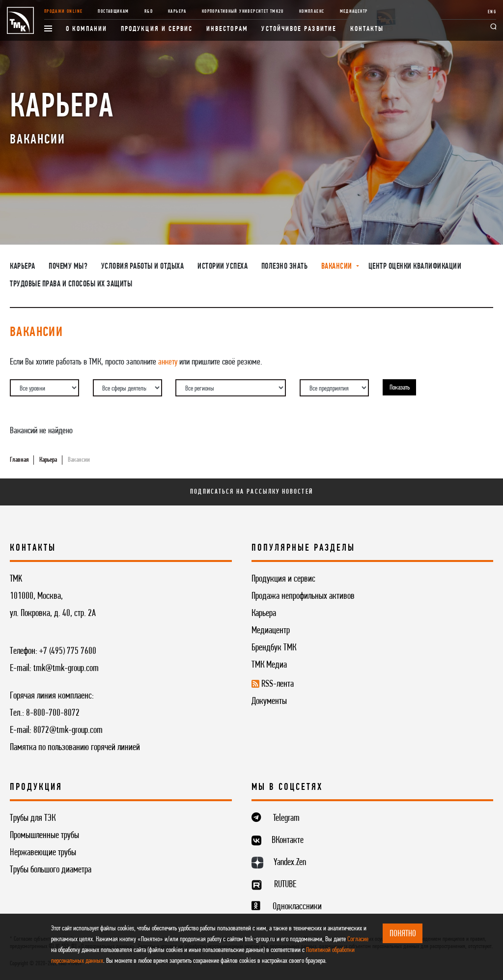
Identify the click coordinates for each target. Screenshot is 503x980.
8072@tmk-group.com (68, 730)
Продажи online (63, 12)
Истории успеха (223, 267)
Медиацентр (354, 12)
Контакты (367, 29)
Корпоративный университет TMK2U (243, 12)
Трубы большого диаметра (51, 870)
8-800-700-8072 (53, 713)
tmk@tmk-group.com (66, 669)
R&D (149, 12)
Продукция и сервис (157, 29)
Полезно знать (285, 267)
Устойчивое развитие (299, 29)
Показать (400, 388)
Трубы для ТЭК (33, 818)
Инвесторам (227, 29)
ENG (492, 12)
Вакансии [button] (338, 267)
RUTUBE (285, 885)
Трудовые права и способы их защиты (71, 284)
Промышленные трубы (44, 836)
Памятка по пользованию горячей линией (75, 748)
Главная (19, 460)
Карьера (177, 12)
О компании (87, 29)
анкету (168, 362)
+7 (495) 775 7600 (68, 651)
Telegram (286, 818)
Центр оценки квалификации (415, 267)
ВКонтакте (288, 840)
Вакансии (79, 460)
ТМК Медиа (269, 665)
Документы (269, 701)
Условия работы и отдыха (143, 267)
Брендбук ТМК (274, 648)
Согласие (358, 939)
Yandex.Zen (290, 863)
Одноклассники (297, 907)
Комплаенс (312, 12)
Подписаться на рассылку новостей (251, 492)
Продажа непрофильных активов (303, 596)
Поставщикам (113, 12)
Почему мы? (68, 267)
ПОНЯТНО (403, 934)
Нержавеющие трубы (43, 853)
